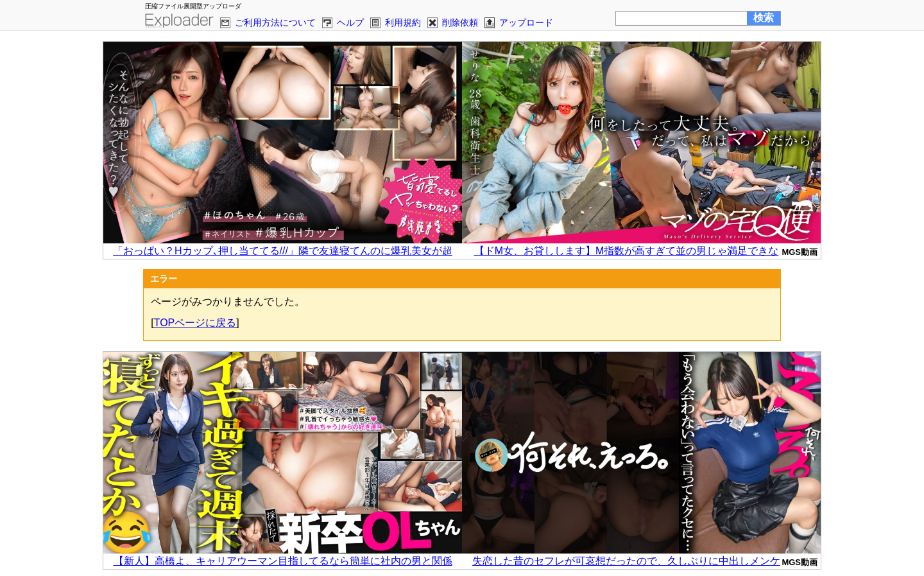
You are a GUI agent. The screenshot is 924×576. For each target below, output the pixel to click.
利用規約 (403, 22)
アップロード (526, 22)
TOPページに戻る (195, 323)
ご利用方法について (275, 22)
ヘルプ (350, 22)
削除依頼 (460, 22)
